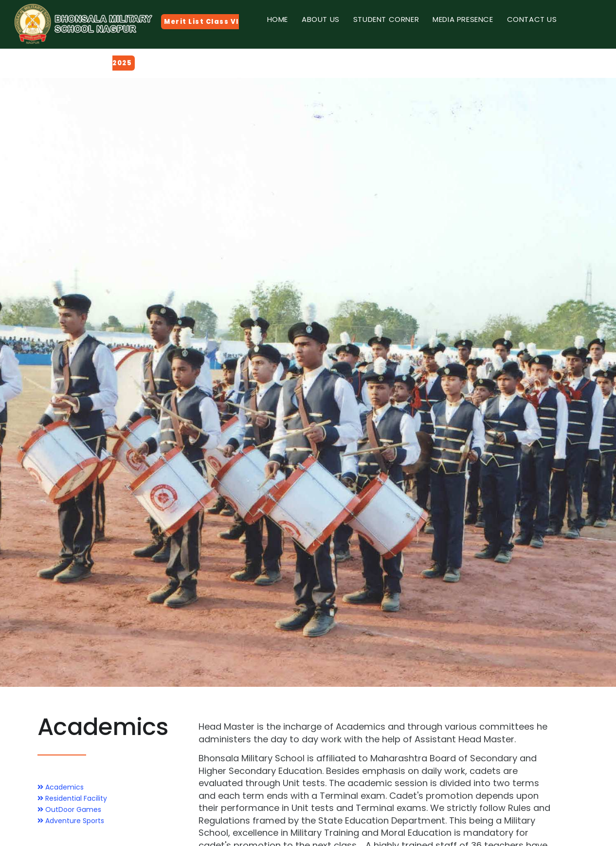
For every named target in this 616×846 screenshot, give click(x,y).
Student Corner (386, 19)
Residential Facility (72, 798)
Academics (61, 787)
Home (278, 19)
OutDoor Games (69, 809)
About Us (321, 19)
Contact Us (532, 19)
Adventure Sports (71, 821)
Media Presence (463, 19)
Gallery (282, 58)
